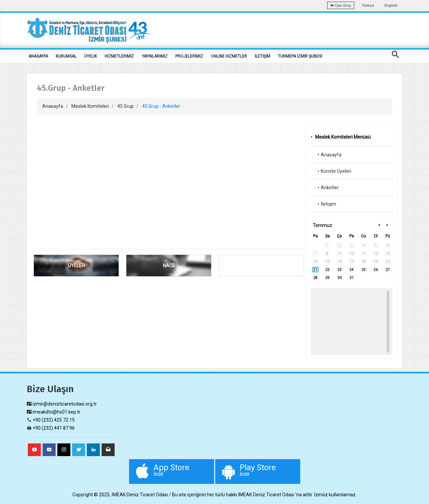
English (391, 6)
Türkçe (368, 6)
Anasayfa (53, 106)
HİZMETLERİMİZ (119, 56)
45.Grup (126, 106)
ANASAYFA (38, 56)
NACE (169, 266)
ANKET (261, 266)
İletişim (326, 204)
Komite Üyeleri (334, 171)
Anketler (327, 188)
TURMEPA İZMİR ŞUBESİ (300, 56)
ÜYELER (76, 266)
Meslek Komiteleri (90, 106)
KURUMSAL (66, 56)
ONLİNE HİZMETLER (229, 56)
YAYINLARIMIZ (155, 56)
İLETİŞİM (262, 56)
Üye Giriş (341, 6)
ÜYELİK (90, 56)
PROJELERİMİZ (189, 56)
